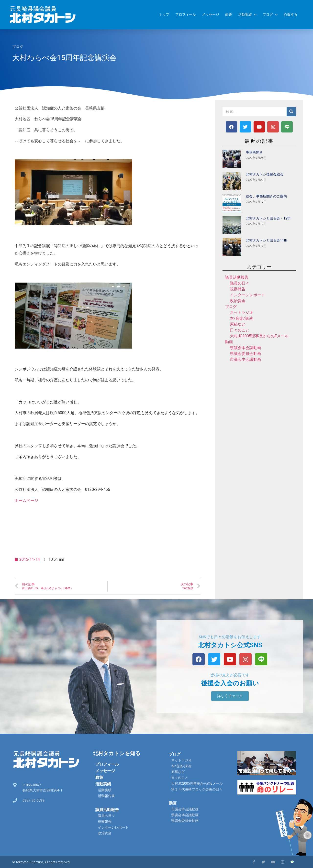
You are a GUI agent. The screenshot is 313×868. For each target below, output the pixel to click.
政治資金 (238, 301)
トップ (164, 15)
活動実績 (247, 15)
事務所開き (254, 152)
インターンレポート (247, 295)
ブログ (270, 15)
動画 (229, 342)
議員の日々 (240, 283)
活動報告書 (106, 796)
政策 (229, 15)
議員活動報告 (237, 277)
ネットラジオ (242, 313)
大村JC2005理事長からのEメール (259, 336)
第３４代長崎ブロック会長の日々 (197, 789)
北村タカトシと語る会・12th (268, 218)
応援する (291, 15)
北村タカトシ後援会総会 (265, 174)
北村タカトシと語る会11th (266, 240)
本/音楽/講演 (241, 318)
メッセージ (211, 15)
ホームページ (26, 500)
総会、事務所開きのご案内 (266, 196)
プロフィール (186, 15)
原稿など (238, 324)
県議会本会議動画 (246, 348)
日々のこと (240, 330)
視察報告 (238, 289)
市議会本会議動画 (246, 359)
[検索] (291, 112)
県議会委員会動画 (246, 354)
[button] (230, 696)
